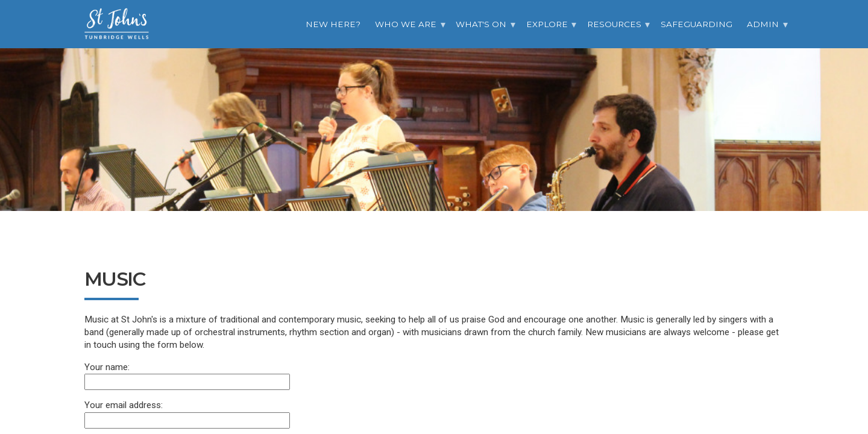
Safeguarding (697, 24)
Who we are (406, 24)
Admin (763, 24)
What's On (481, 24)
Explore (547, 24)
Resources (614, 24)
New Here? (333, 24)
